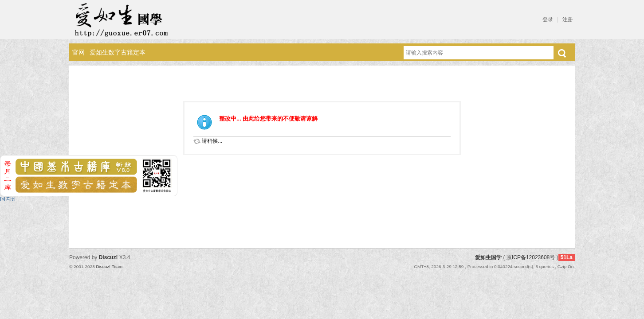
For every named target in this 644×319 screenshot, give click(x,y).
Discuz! (108, 257)
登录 (548, 19)
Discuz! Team (109, 266)
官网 (79, 52)
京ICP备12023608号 (531, 257)
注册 (568, 19)
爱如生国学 (488, 257)
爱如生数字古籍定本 (118, 52)
